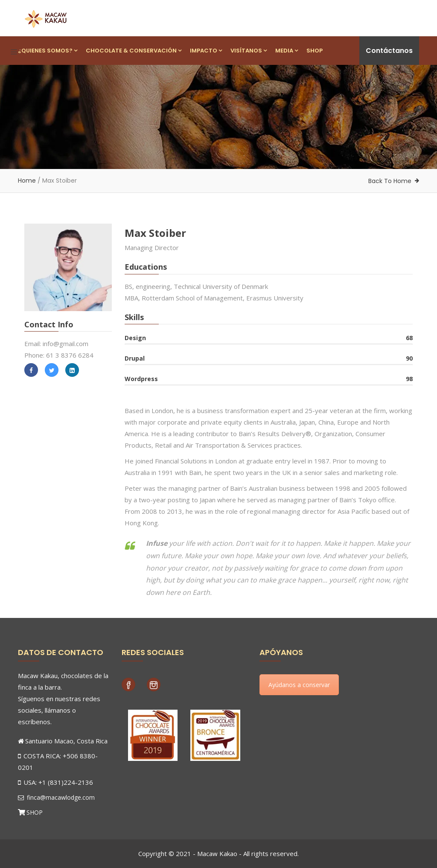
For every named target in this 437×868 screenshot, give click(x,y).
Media (287, 51)
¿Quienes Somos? (48, 51)
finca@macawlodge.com (56, 797)
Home (27, 181)
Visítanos (249, 51)
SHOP (35, 812)
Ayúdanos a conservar (299, 685)
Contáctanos (389, 51)
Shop (315, 51)
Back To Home (390, 181)
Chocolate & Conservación (134, 51)
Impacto (206, 51)
